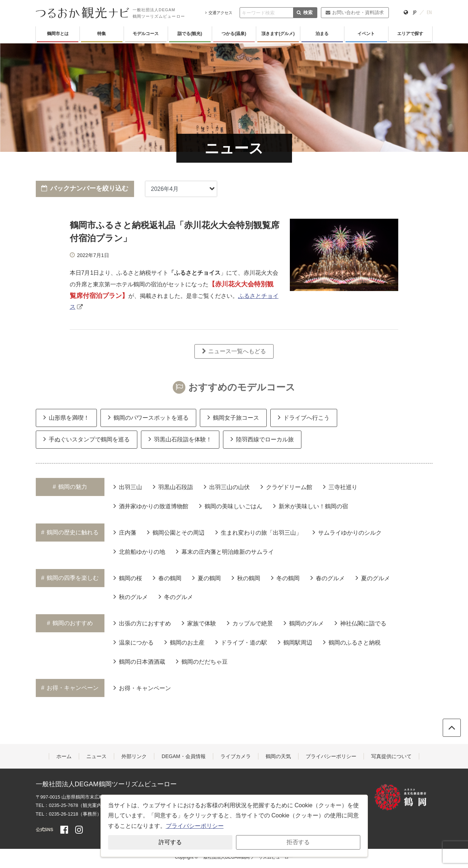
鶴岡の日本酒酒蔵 (139, 661)
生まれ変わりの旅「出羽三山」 (259, 532)
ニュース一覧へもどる (234, 351)
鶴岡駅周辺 (295, 642)
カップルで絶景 (250, 623)
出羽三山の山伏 (227, 487)
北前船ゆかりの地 (139, 551)
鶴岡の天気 (278, 756)
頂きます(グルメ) (278, 34)
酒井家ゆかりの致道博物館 (151, 506)
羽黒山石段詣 (173, 487)
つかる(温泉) (234, 34)
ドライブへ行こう (304, 417)
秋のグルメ (131, 597)
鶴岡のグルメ (304, 623)
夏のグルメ (373, 578)
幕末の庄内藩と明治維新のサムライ (225, 551)
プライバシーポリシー (331, 756)
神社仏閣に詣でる (360, 623)
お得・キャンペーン (142, 688)
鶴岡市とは (58, 34)
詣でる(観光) (190, 34)
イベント (366, 34)
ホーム (64, 756)
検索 (304, 12)
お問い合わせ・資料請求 (355, 12)
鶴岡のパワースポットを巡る (148, 417)
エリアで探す (410, 34)
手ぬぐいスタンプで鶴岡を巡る (87, 439)
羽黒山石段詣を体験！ (180, 439)
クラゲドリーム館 (286, 487)
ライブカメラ (236, 756)
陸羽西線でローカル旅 (262, 439)
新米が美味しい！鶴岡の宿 (311, 506)
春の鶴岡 (167, 578)
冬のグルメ (176, 597)
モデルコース (146, 34)
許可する (170, 842)
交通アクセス (219, 13)
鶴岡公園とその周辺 (176, 532)
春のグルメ (328, 578)
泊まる (322, 34)
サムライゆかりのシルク (347, 532)
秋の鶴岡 (246, 578)
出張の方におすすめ (142, 623)
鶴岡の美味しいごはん (231, 506)
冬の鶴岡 (285, 578)
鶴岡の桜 (128, 578)
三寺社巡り (340, 487)
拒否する (298, 842)
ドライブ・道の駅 (241, 642)
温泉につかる (134, 642)
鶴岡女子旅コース (233, 417)
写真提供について (391, 756)
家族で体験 (199, 623)
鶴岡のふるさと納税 (352, 642)
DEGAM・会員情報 (183, 756)
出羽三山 (128, 487)
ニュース (96, 756)
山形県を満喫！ (66, 417)
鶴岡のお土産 (184, 642)
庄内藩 (125, 532)
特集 (102, 34)
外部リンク (134, 756)
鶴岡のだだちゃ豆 (202, 661)
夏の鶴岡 (207, 578)
